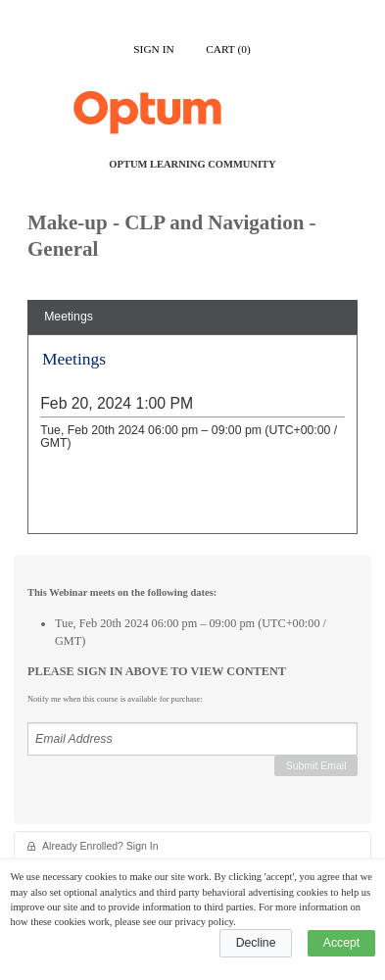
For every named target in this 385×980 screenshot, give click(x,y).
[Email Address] (192, 739)
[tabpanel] (192, 441)
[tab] (192, 317)
